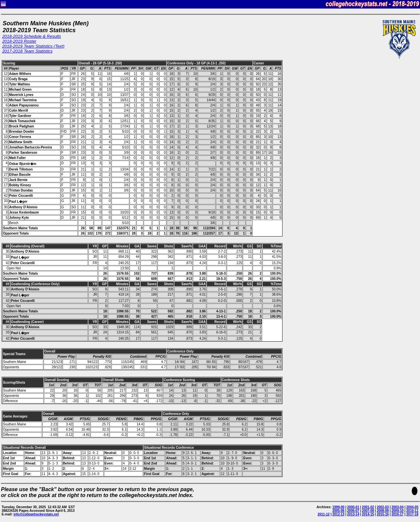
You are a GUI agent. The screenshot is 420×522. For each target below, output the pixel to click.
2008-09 (383, 511)
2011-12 (324, 514)
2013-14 (353, 514)
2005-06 (338, 511)
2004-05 (412, 507)
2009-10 (398, 511)
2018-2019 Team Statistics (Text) (33, 46)
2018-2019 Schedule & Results (32, 36)
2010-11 (412, 511)
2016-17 (398, 514)
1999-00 (338, 507)
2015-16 (383, 514)
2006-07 (353, 511)
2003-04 (398, 507)
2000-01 (353, 507)
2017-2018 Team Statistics (27, 51)
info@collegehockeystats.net (36, 514)
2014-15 (368, 514)
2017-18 (412, 514)
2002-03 (383, 507)
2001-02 (368, 507)
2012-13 (338, 514)
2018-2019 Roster (19, 41)
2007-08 (368, 511)
